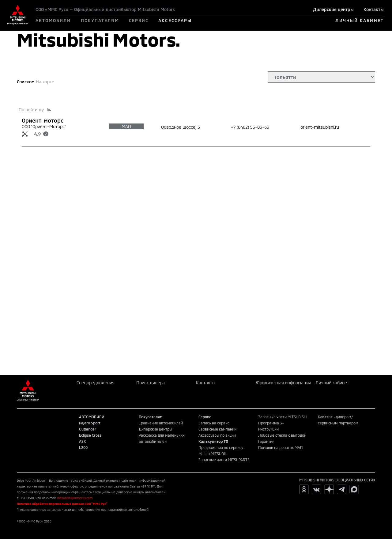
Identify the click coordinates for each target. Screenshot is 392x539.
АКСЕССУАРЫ (175, 20)
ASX (82, 441)
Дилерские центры (333, 9)
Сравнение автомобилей (161, 423)
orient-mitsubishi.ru (320, 127)
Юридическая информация (283, 383)
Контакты (374, 9)
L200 (83, 447)
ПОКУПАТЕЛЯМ (100, 20)
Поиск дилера (151, 383)
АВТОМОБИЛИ (53, 20)
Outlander (88, 429)
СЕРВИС (139, 20)
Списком (26, 82)
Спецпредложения (96, 383)
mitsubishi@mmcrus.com (75, 498)
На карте (45, 82)
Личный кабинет (332, 383)
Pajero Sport (90, 423)
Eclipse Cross (90, 435)
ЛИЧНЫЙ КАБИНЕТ (359, 20)
